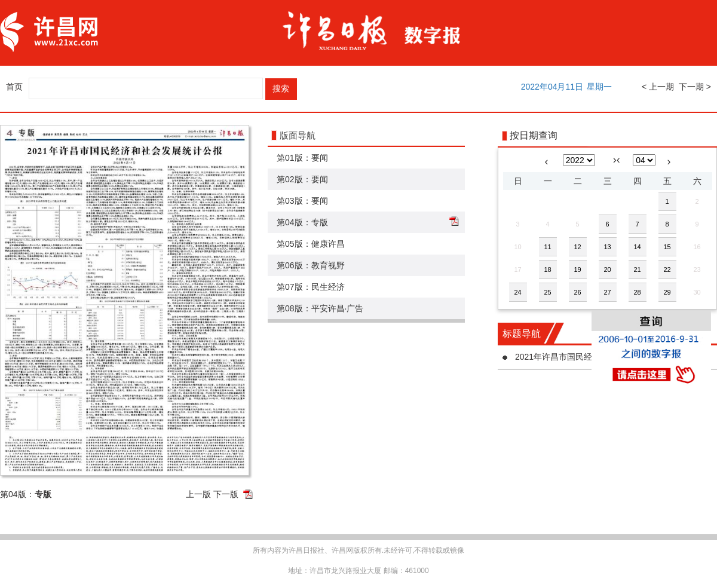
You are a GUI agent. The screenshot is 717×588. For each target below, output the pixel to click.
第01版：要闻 (302, 158)
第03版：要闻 (302, 201)
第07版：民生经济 (311, 287)
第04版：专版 (302, 222)
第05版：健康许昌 (311, 244)
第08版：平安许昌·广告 (320, 308)
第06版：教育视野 (311, 265)
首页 (14, 87)
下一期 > (695, 87)
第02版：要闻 (302, 179)
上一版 (198, 494)
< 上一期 (658, 87)
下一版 (226, 494)
